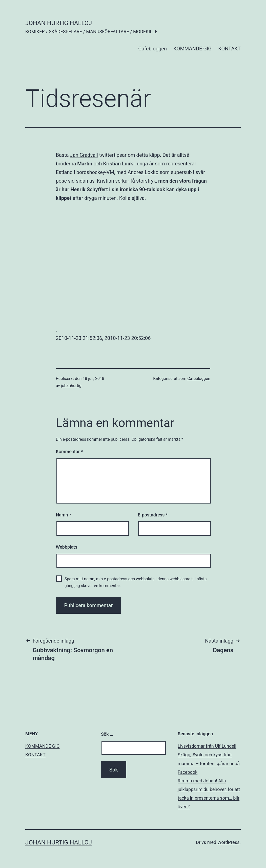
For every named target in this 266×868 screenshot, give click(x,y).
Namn (64, 515)
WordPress (228, 842)
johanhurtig (71, 386)
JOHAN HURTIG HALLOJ (59, 23)
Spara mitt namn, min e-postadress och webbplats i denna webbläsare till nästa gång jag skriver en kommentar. (136, 582)
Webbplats (67, 547)
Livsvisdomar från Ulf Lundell (207, 746)
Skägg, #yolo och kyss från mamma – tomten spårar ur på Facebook (209, 763)
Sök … (107, 734)
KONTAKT (229, 49)
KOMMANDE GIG (192, 49)
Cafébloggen (152, 49)
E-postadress (153, 515)
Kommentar (69, 451)
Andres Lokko (143, 172)
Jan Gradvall (84, 155)
